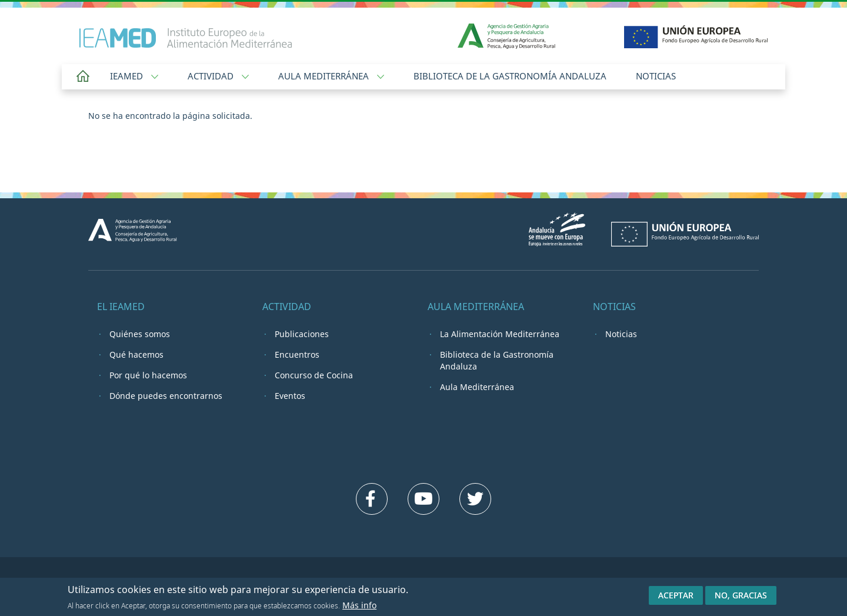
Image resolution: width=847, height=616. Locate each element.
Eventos (290, 396)
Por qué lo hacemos (148, 375)
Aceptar (676, 597)
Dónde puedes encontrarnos (166, 396)
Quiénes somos (140, 334)
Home (83, 77)
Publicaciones (302, 334)
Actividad (218, 76)
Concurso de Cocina (314, 375)
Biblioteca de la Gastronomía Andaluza (510, 76)
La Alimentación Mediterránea (500, 334)
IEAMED (134, 76)
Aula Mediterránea (331, 76)
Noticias (656, 76)
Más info (359, 607)
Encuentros (297, 354)
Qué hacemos (136, 354)
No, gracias (741, 597)
